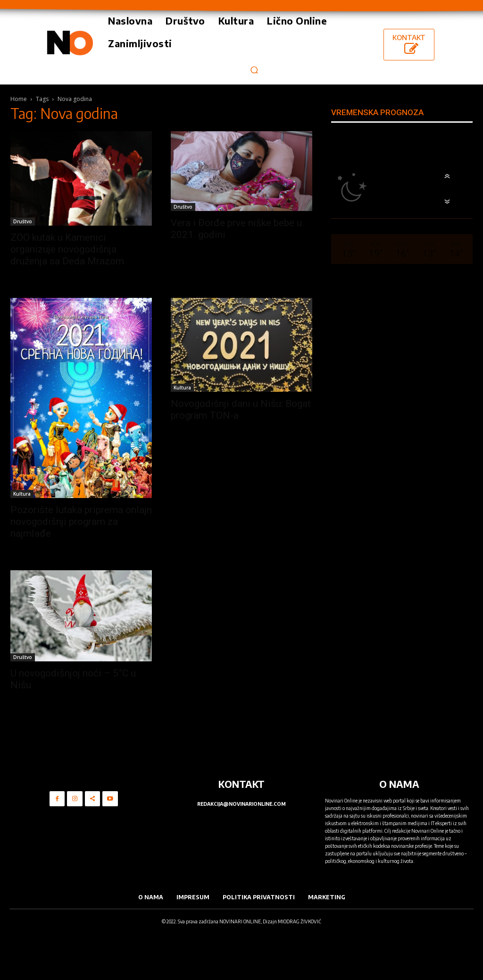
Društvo (23, 221)
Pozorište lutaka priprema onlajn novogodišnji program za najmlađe (81, 522)
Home (19, 99)
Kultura (22, 494)
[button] (254, 70)
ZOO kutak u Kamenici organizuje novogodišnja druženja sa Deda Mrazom (67, 249)
